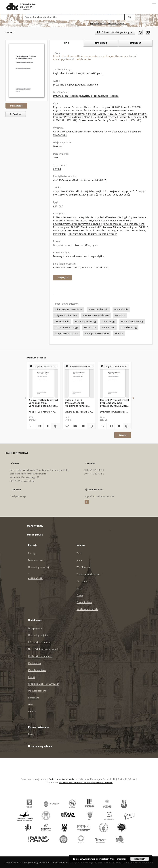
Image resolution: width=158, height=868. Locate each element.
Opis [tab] (66, 43)
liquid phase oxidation (97, 334)
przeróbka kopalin (98, 309)
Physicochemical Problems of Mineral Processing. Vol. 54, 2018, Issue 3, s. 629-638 (97, 107)
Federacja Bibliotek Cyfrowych (44, 684)
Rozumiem (140, 859)
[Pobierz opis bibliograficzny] (39, 426)
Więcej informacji (118, 859)
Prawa (80, 595)
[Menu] (154, 3)
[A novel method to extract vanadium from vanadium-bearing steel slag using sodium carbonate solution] (43, 381)
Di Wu (56, 85)
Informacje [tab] (101, 43)
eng (55, 206)
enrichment (108, 327)
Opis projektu (35, 628)
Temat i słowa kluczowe (89, 574)
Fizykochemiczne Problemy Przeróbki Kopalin (78, 73)
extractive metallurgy (66, 327)
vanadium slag (129, 327)
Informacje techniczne (40, 642)
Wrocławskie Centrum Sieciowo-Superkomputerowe (86, 782)
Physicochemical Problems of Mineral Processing (89, 230)
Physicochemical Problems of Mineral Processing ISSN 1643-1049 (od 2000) (93, 110)
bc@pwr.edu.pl (19, 496)
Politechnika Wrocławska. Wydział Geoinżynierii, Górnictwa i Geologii (90, 217)
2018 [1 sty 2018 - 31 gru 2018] (56, 158)
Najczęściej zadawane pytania (44, 649)
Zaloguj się (34, 734)
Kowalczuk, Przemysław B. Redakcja (99, 96)
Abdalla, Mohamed (88, 85)
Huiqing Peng (68, 85)
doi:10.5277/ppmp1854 (66, 180)
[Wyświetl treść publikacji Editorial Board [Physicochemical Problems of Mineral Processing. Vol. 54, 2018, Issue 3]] (83, 426)
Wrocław (58, 146)
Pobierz (14, 114)
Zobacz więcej (35, 578)
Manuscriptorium (37, 691)
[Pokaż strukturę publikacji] (43, 366)
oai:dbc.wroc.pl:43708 (93, 180)
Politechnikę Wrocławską (62, 779)
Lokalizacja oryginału (87, 609)
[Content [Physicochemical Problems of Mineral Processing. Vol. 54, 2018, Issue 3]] (115, 381)
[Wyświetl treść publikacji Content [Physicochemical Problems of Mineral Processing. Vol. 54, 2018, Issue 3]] (119, 426)
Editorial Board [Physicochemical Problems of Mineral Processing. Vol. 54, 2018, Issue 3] (78, 403)
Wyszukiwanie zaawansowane (108, 23)
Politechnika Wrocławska (67, 268)
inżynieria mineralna (66, 315)
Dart (30, 705)
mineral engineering (132, 321)
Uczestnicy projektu (38, 635)
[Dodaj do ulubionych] (140, 32)
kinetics (119, 334)
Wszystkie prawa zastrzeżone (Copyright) (75, 245)
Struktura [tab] (135, 43)
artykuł (57, 169)
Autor (79, 560)
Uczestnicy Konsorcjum (40, 567)
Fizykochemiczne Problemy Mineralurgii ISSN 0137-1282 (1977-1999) (90, 114)
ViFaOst (32, 712)
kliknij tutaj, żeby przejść (91, 191)
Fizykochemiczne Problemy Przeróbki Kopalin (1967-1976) (110, 120)
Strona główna (35, 535)
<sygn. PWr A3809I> (64, 191)
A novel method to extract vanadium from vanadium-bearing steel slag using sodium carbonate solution (43, 403)
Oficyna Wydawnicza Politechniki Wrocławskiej (78, 132)
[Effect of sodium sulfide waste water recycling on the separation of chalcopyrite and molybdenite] (26, 70)
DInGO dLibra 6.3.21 (62, 862)
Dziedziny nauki (36, 560)
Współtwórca (83, 567)
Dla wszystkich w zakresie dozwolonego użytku (79, 256)
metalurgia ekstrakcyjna (96, 315)
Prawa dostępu (84, 602)
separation (90, 327)
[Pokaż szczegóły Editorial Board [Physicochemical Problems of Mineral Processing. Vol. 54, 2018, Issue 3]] (91, 426)
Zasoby (32, 553)
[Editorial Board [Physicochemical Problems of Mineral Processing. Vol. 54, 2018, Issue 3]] (79, 381)
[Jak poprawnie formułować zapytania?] (133, 23)
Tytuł (79, 553)
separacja (120, 315)
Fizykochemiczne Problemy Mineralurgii (111, 221)
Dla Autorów (35, 663)
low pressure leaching (67, 334)
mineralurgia (121, 309)
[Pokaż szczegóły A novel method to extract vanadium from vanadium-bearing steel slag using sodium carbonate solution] (55, 426)
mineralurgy (108, 321)
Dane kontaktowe (37, 670)
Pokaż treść (16, 106)
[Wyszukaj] (130, 17)
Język (79, 588)
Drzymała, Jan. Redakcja (66, 96)
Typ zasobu (82, 581)
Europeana (34, 698)
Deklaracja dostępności (40, 656)
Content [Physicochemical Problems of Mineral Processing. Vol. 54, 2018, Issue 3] (115, 403)
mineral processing (85, 321)
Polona (32, 677)
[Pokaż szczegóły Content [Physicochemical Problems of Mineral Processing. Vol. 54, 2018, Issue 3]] (126, 426)
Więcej (123, 435)
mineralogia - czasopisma (69, 309)
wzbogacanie (62, 321)
